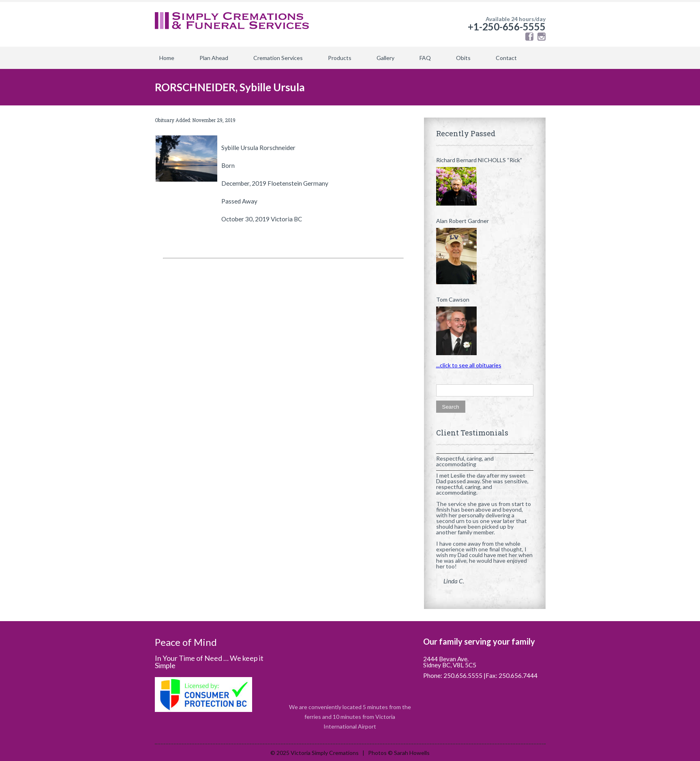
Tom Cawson (453, 300)
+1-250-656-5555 (507, 27)
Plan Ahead (214, 58)
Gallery (385, 58)
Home (167, 58)
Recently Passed (466, 133)
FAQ (425, 58)
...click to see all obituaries (469, 365)
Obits (463, 58)
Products (340, 58)
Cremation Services (278, 58)
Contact (506, 58)
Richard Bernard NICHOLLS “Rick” (479, 160)
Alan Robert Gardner (462, 221)
